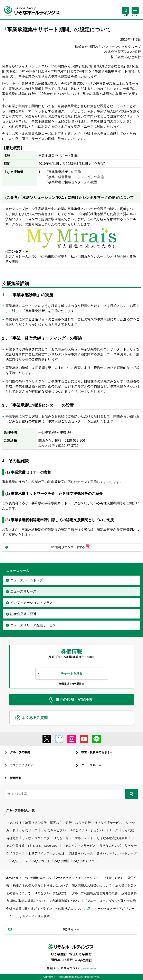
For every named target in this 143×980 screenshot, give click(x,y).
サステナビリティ (21, 765)
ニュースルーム (91, 765)
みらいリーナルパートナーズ (117, 853)
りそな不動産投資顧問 (112, 838)
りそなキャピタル (53, 830)
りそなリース (28, 830)
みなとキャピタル (85, 861)
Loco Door (51, 846)
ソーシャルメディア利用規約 (30, 916)
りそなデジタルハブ (36, 838)
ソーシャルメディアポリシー (115, 909)
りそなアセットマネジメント (73, 838)
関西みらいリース (81, 853)
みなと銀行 (83, 823)
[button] (126, 15)
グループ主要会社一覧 (20, 810)
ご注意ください (113, 878)
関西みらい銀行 (61, 823)
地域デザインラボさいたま (47, 853)
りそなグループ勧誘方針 (51, 893)
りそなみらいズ (110, 846)
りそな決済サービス (108, 823)
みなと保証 (62, 861)
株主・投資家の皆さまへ (97, 752)
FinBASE (34, 846)
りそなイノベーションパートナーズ (94, 830)
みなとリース (19, 861)
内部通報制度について (65, 901)
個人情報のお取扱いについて (92, 885)
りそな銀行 (14, 823)
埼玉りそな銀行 (36, 823)
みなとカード (41, 861)
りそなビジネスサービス (79, 846)
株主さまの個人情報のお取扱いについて (40, 885)
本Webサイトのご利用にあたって (29, 878)
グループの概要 (20, 752)
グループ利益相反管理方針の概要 (95, 893)
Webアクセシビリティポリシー (78, 878)
